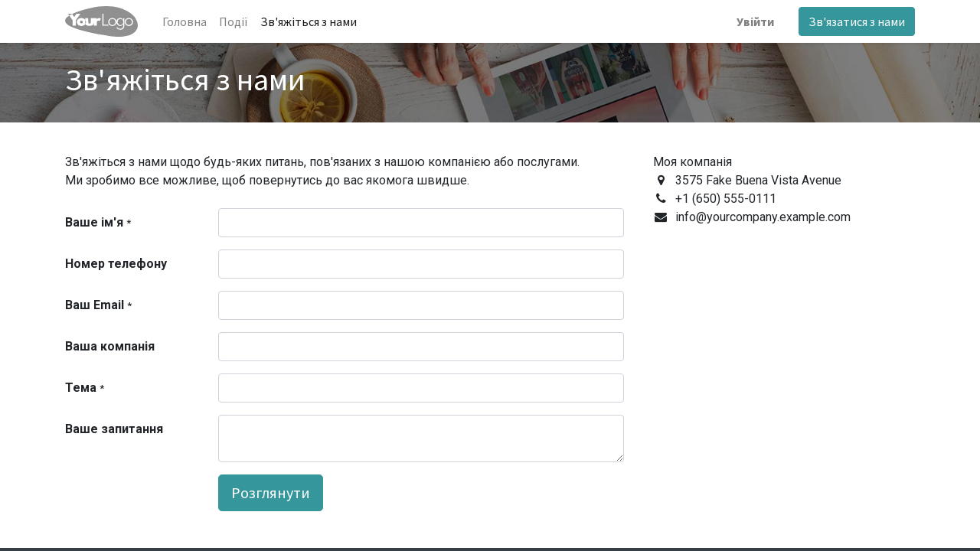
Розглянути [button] (271, 492)
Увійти (755, 21)
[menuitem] (185, 21)
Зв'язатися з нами (857, 21)
